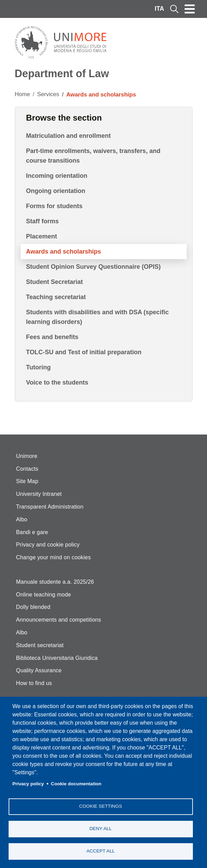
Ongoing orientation (56, 191)
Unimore (27, 456)
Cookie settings (101, 806)
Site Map (27, 481)
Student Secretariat (55, 282)
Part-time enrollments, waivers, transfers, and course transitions (93, 156)
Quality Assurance (39, 670)
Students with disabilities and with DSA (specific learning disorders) (97, 317)
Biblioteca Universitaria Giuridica (57, 658)
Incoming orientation (57, 176)
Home (23, 94)
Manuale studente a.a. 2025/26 (55, 582)
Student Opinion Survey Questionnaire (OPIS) (94, 267)
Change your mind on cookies (54, 557)
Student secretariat (40, 645)
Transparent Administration (50, 507)
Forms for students (54, 206)
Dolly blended (33, 607)
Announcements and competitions (59, 620)
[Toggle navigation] (190, 9)
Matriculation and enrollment (69, 136)
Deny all (101, 829)
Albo (22, 519)
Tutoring (39, 367)
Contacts (27, 469)
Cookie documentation (76, 784)
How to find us (34, 683)
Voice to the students (57, 382)
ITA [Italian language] (159, 9)
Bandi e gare (32, 532)
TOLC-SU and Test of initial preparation (84, 352)
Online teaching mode (44, 595)
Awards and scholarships (64, 252)
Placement (42, 236)
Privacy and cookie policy (48, 545)
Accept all (101, 851)
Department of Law (62, 73)
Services (48, 94)
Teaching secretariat (56, 297)
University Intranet (39, 494)
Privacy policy (28, 784)
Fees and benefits (52, 337)
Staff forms (43, 221)
